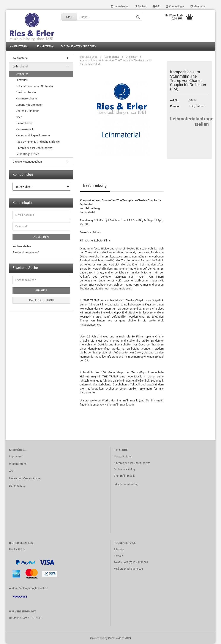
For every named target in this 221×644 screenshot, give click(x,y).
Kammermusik (25, 130)
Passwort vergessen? (26, 253)
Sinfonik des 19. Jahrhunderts (34, 148)
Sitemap (119, 550)
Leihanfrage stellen (28, 154)
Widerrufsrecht (18, 464)
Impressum (16, 457)
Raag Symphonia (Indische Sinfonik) (38, 142)
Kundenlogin (175, 6)
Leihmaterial (45, 47)
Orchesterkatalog (124, 470)
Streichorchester (26, 93)
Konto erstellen (22, 247)
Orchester (22, 74)
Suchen (141, 6)
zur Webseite (119, 6)
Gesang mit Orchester (29, 105)
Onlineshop (97, 638)
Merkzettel (198, 6)
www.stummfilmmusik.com (117, 405)
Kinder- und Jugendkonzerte (33, 136)
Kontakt (118, 556)
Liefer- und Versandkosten (25, 479)
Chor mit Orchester (27, 111)
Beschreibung (95, 186)
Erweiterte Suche (41, 301)
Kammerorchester (27, 99)
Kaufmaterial (19, 47)
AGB (12, 471)
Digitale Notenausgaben (79, 47)
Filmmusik (22, 80)
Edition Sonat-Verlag (126, 485)
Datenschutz (17, 486)
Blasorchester (24, 124)
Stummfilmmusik (124, 476)
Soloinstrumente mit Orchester (34, 87)
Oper (19, 117)
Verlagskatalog (123, 457)
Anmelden (41, 237)
